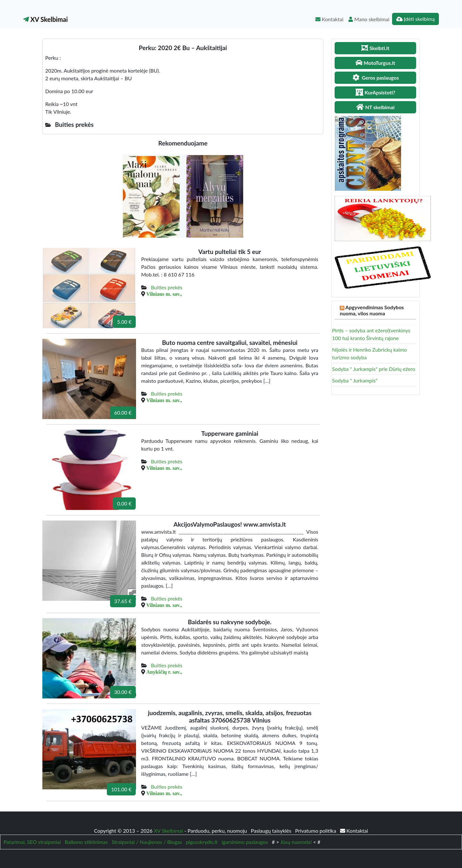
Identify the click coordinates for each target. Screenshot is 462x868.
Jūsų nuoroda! (296, 842)
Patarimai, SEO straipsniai (32, 842)
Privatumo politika (316, 831)
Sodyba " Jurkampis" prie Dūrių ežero (374, 369)
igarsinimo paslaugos (245, 842)
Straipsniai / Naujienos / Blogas (147, 842)
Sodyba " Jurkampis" (355, 380)
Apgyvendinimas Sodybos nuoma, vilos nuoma (372, 310)
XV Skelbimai (45, 19)
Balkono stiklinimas (86, 842)
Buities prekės (167, 287)
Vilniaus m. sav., (164, 294)
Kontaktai (329, 19)
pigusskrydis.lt (202, 842)
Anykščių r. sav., (164, 672)
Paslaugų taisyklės (272, 831)
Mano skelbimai (369, 19)
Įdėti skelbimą (415, 19)
